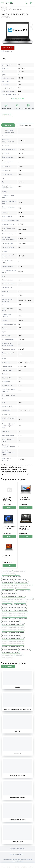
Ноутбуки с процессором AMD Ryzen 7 (13, 630)
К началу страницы (18, 854)
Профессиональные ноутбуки (11, 652)
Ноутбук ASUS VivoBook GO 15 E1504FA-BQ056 (7, 499)
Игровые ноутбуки (7, 582)
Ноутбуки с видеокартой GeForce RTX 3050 (14, 608)
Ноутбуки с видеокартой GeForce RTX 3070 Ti (15, 619)
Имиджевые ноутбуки (21, 582)
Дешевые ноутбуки (7, 580)
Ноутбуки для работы (8, 599)
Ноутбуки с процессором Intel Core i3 (13, 638)
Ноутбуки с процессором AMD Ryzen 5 (13, 627)
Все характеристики (18, 98)
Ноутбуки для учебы (8, 602)
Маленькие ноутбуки (8, 588)
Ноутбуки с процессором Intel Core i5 (13, 641)
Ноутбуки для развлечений (25, 599)
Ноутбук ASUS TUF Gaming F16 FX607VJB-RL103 (24, 528)
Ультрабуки (19, 655)
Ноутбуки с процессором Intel (11, 636)
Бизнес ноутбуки (7, 571)
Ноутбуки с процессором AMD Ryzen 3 (13, 624)
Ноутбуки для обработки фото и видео (13, 596)
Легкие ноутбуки (7, 585)
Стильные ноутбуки (8, 655)
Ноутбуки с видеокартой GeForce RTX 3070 (14, 616)
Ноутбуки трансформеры (9, 650)
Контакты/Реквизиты (17, 849)
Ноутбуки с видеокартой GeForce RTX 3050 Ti (15, 610)
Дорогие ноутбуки (21, 580)
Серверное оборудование (18, 820)
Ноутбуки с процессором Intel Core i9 (13, 647)
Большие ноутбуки (20, 571)
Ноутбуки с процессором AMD (11, 622)
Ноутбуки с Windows (20, 605)
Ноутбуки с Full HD (22, 602)
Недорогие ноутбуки (8, 591)
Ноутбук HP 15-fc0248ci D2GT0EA (24, 499)
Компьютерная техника (17, 798)
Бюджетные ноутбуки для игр (11, 577)
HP (19, 75)
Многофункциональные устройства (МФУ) (18, 709)
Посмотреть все (8, 666)
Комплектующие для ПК (18, 776)
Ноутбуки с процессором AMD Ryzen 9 (13, 633)
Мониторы (17, 753)
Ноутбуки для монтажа (9, 594)
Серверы (17, 687)
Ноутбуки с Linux (7, 605)
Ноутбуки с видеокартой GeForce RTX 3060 (14, 613)
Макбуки (29, 585)
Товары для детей (17, 842)
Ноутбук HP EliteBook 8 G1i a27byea (9, 527)
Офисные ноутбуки (24, 650)
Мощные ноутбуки (22, 588)
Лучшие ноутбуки (19, 585)
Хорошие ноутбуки (7, 658)
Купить (9, 508)
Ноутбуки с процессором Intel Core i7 (13, 644)
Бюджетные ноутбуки (8, 574)
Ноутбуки (17, 731)
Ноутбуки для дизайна (23, 591)
